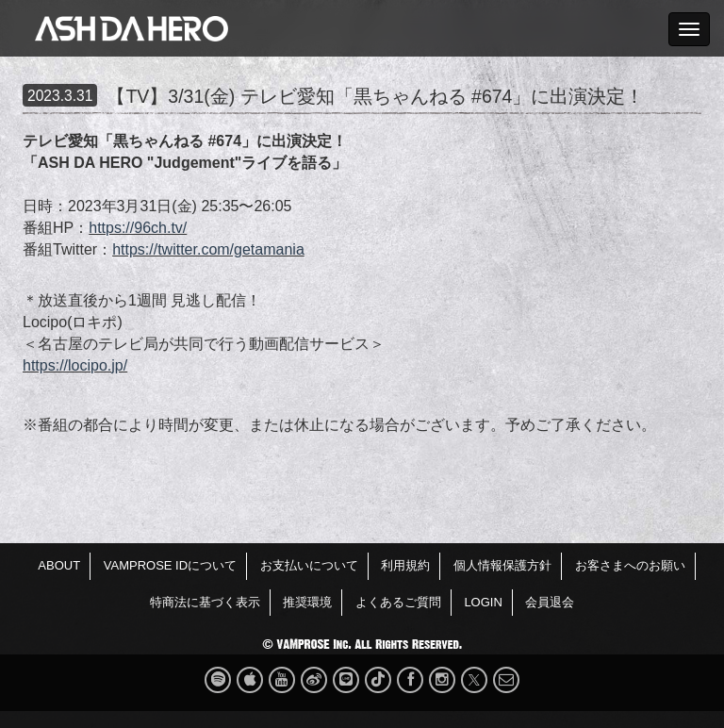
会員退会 (550, 602)
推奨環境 (307, 602)
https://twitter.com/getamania (208, 249)
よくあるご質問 (398, 602)
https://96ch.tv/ (138, 228)
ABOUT (59, 565)
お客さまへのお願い (630, 565)
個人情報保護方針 (502, 565)
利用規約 (405, 565)
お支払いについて (309, 565)
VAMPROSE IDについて (170, 565)
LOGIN (483, 602)
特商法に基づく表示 (205, 602)
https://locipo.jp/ (75, 365)
